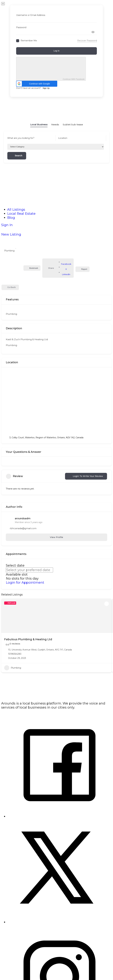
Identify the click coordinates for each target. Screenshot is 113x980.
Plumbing (9, 249)
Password (21, 27)
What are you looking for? (21, 138)
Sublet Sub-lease (73, 122)
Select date (15, 565)
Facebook (66, 263)
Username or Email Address (31, 15)
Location (63, 138)
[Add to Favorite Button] (107, 604)
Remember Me (29, 41)
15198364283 (15, 654)
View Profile (56, 537)
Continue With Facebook (51, 69)
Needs (55, 122)
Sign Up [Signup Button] (46, 88)
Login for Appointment (25, 583)
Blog (11, 218)
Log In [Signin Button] (57, 51)
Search (17, 155)
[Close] (3, 4)
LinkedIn (66, 273)
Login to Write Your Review (86, 476)
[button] (37, 84)
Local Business (39, 122)
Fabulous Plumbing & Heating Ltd (28, 639)
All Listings (16, 210)
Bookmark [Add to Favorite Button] (32, 268)
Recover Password (87, 41)
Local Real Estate (21, 214)
